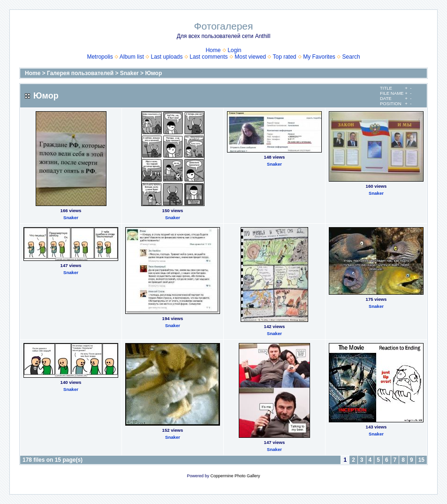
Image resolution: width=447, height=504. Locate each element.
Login (234, 50)
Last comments (208, 57)
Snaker (129, 73)
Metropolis (100, 57)
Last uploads (167, 57)
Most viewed (250, 57)
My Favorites (319, 57)
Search (351, 57)
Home (213, 50)
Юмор (153, 73)
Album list (132, 57)
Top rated (284, 57)
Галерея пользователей (80, 73)
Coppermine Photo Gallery (235, 476)
